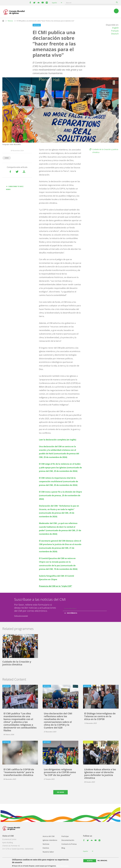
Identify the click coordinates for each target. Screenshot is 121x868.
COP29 (7, 158)
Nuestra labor (48, 852)
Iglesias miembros (50, 840)
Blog (63, 848)
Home (3, 21)
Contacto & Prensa (69, 844)
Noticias (10, 21)
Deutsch (115, 34)
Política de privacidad (21, 616)
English (115, 28)
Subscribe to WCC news (15, 188)
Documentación (68, 840)
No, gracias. (102, 861)
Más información (63, 866)
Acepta (90, 861)
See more (60, 792)
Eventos (46, 848)
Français (115, 31)
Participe (65, 836)
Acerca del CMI (49, 836)
